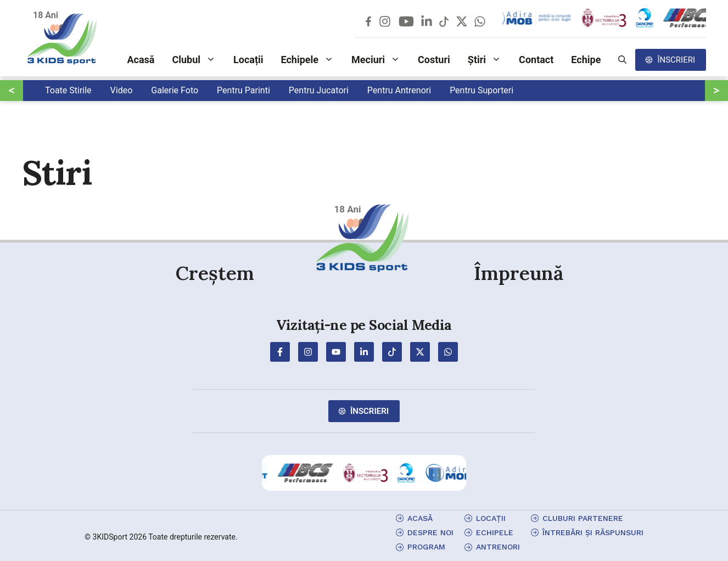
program (426, 547)
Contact (536, 60)
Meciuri (380, 60)
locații (491, 518)
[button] (622, 60)
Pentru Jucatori (319, 90)
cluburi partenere (583, 518)
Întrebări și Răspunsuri (593, 532)
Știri (489, 60)
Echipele (312, 60)
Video (122, 90)
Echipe (586, 60)
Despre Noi (430, 532)
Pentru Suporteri (481, 90)
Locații (248, 60)
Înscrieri (676, 60)
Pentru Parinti (243, 90)
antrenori (498, 547)
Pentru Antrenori (399, 90)
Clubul (198, 60)
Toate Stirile (68, 90)
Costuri (434, 60)
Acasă (141, 60)
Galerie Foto (175, 90)
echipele (495, 532)
